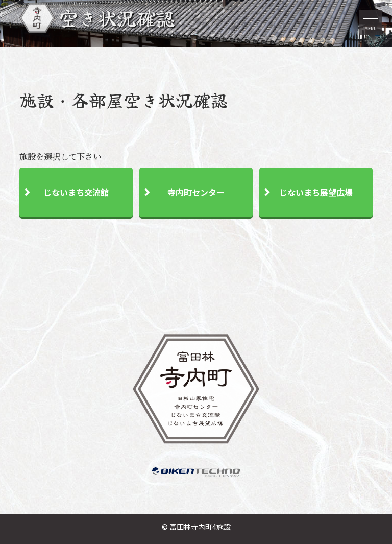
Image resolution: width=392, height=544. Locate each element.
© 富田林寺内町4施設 (196, 527)
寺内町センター (196, 193)
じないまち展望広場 (316, 193)
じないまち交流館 (76, 193)
